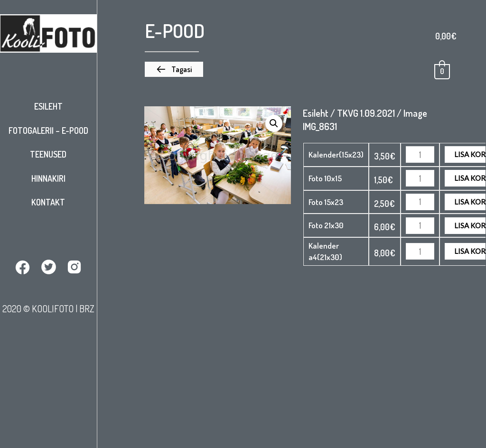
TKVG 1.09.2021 (366, 113)
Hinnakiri (48, 178)
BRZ (87, 308)
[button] (174, 69)
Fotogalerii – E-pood (48, 131)
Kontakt (48, 202)
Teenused (48, 154)
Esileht (48, 106)
